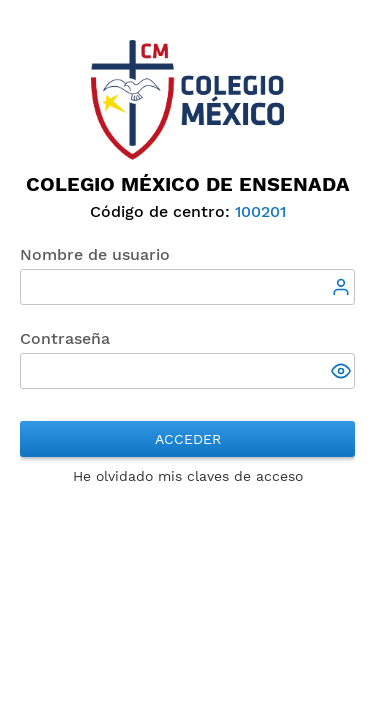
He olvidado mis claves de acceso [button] (188, 476)
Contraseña (65, 338)
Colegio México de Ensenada (188, 184)
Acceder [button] (188, 439)
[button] (343, 373)
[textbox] (187, 287)
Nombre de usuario (95, 254)
